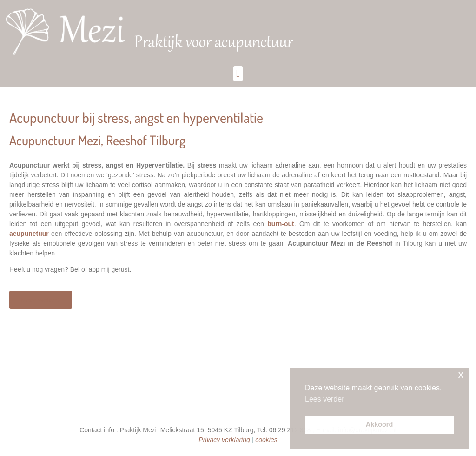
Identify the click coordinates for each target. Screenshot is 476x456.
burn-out (281, 224)
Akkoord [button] (379, 424)
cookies (266, 440)
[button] (238, 74)
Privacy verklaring (224, 440)
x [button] (461, 374)
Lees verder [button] (325, 399)
